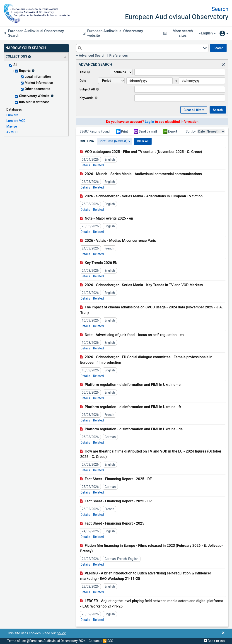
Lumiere (12, 115)
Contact (94, 641)
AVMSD (12, 132)
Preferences (118, 56)
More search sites (182, 33)
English (208, 33)
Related (98, 165)
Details (85, 165)
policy (61, 633)
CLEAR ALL (143, 141)
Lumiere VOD (16, 121)
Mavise (12, 127)
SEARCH (218, 48)
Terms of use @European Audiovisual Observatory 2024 (46, 641)
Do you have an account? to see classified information (152, 122)
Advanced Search (92, 56)
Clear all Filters (194, 110)
